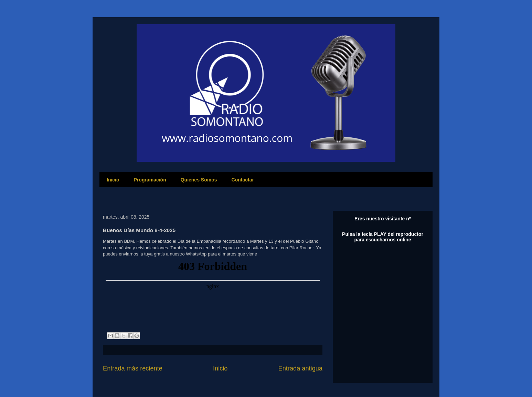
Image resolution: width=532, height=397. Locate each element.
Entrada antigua (300, 368)
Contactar (243, 180)
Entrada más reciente (133, 368)
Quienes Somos (199, 180)
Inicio (113, 180)
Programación (150, 180)
